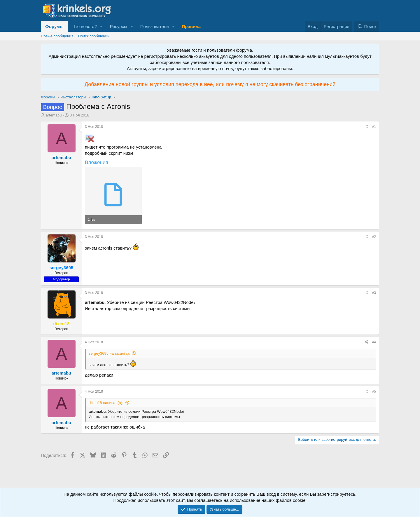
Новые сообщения (57, 36)
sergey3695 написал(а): (109, 353)
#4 (374, 342)
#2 (374, 237)
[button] (101, 26)
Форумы (54, 26)
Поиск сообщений (94, 36)
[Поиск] (367, 26)
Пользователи (155, 26)
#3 (374, 293)
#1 (374, 127)
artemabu (54, 115)
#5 (374, 391)
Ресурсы (119, 26)
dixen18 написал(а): (106, 403)
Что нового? (85, 26)
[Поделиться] (366, 127)
